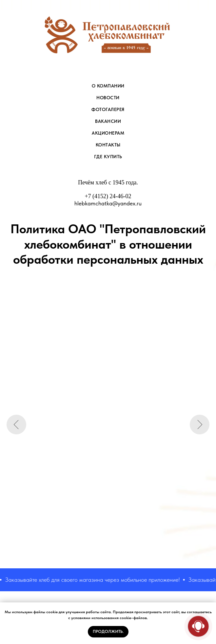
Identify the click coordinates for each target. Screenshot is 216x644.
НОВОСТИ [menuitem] (108, 98)
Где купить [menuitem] (108, 157)
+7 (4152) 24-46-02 (108, 196)
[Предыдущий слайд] (16, 425)
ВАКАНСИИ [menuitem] (108, 121)
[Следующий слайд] (200, 425)
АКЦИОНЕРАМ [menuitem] (108, 133)
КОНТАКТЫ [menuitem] (108, 145)
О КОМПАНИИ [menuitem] (108, 86)
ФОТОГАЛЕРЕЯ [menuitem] (108, 109)
